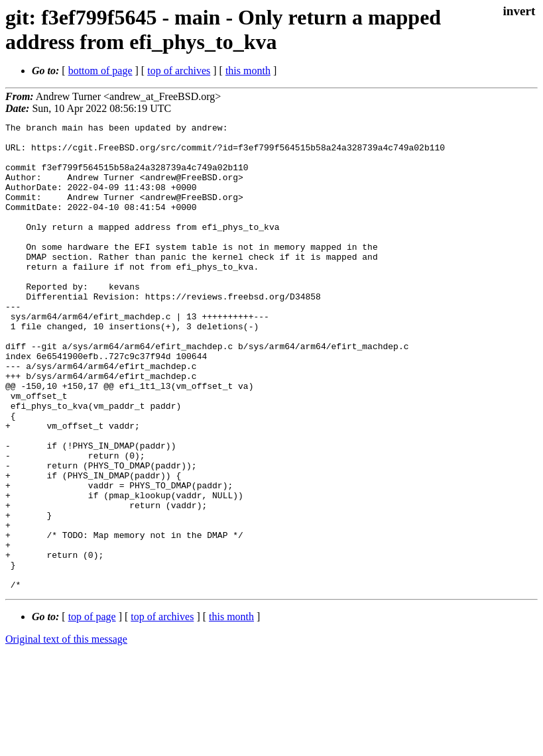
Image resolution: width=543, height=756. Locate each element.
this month (248, 71)
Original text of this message (66, 732)
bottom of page (100, 71)
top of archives (179, 71)
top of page (92, 710)
